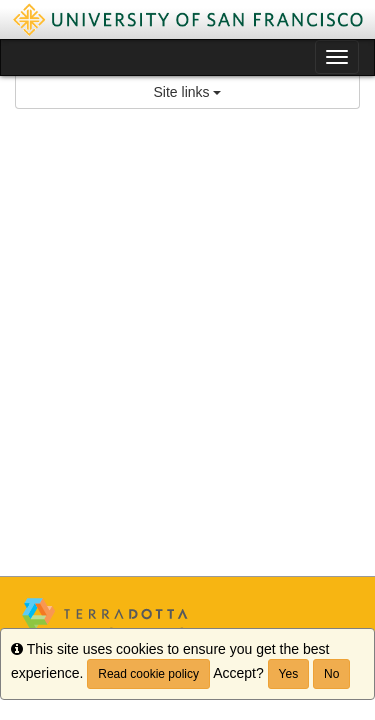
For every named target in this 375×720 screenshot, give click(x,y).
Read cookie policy (148, 674)
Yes (289, 674)
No (331, 674)
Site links (188, 92)
